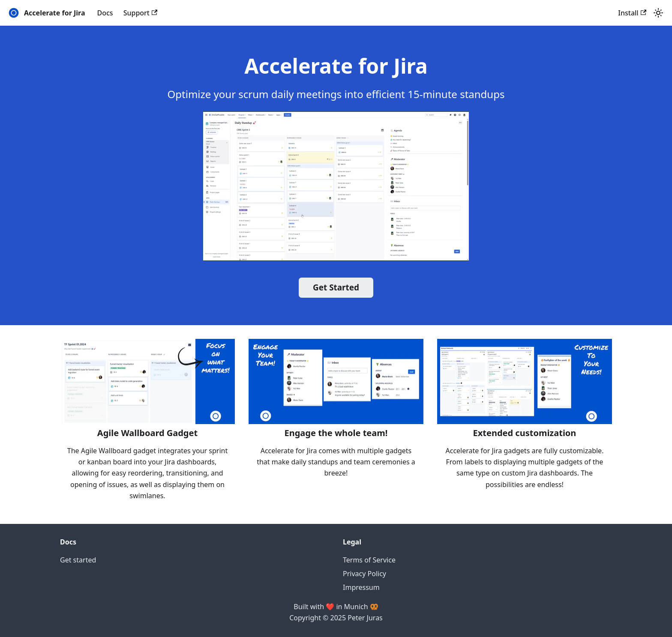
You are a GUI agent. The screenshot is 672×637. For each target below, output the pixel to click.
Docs (105, 13)
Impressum (361, 587)
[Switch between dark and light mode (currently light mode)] (658, 13)
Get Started (336, 287)
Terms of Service (369, 560)
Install (632, 13)
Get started (78, 560)
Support (141, 13)
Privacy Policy (364, 574)
